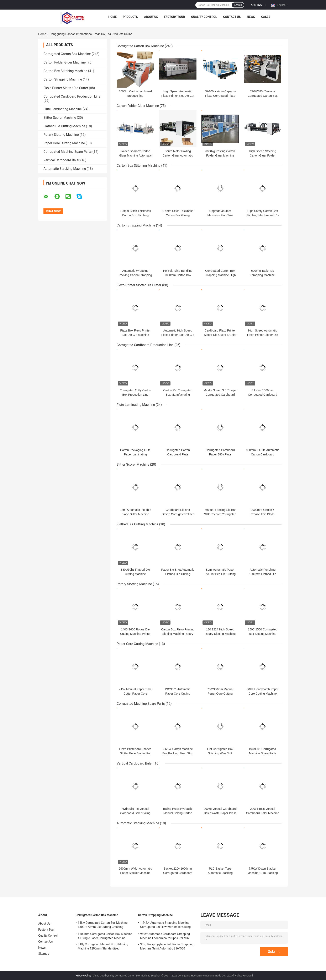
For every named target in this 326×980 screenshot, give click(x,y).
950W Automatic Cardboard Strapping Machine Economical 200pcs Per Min (165, 936)
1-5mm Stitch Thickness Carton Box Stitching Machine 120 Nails (135, 215)
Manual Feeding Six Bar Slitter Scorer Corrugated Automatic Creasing (220, 514)
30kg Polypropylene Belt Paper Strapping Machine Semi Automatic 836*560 (167, 946)
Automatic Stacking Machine (65, 169)
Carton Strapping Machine (63, 79)
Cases (266, 17)
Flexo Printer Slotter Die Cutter (66, 88)
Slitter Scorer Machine (60, 118)
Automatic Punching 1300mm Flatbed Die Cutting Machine (263, 574)
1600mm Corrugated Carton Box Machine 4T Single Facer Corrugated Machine (105, 936)
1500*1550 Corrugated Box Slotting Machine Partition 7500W (263, 634)
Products (130, 17)
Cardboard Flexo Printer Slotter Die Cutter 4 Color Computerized (220, 335)
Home (112, 17)
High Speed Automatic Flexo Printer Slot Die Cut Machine (178, 96)
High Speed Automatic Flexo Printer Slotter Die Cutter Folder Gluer (263, 335)
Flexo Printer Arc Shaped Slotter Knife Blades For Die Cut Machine (135, 753)
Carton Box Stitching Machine (65, 71)
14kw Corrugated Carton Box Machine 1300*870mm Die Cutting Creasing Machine (103, 925)
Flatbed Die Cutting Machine (64, 126)
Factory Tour (175, 17)
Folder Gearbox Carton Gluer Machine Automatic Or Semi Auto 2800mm (135, 155)
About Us (151, 17)
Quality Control (204, 17)
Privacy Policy (83, 976)
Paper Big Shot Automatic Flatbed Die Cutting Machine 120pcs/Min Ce (178, 574)
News (251, 17)
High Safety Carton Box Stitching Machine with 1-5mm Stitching (263, 215)
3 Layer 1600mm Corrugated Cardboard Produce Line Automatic (263, 395)
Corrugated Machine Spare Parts (68, 152)
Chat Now (257, 5)
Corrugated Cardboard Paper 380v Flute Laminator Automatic (220, 454)
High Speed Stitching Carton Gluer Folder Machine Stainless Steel (262, 155)
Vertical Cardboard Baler (61, 160)
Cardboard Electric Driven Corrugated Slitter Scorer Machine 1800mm (178, 514)
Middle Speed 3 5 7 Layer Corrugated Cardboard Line (220, 395)
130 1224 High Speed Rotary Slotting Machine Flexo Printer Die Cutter (220, 634)
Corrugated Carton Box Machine (67, 54)
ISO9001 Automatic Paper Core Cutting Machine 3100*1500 (178, 694)
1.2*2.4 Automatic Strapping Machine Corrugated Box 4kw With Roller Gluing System (165, 925)
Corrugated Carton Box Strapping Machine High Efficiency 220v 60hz (220, 275)
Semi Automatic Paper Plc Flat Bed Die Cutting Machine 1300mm (220, 574)
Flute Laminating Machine (63, 109)
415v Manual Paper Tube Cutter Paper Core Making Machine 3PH (135, 694)
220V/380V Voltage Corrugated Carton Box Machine (263, 96)
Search (238, 5)
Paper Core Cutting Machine (64, 143)
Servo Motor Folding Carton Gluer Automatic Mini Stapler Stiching (178, 155)
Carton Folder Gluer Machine (65, 62)
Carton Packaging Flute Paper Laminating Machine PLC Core (135, 454)
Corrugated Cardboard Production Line (72, 96)
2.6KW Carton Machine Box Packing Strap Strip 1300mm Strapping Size (178, 753)
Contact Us (232, 17)
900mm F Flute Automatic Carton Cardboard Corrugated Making (263, 454)
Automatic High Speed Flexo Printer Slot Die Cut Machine (178, 335)
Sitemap (44, 954)
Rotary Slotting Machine (61, 135)
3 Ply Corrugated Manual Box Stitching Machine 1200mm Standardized (103, 946)
